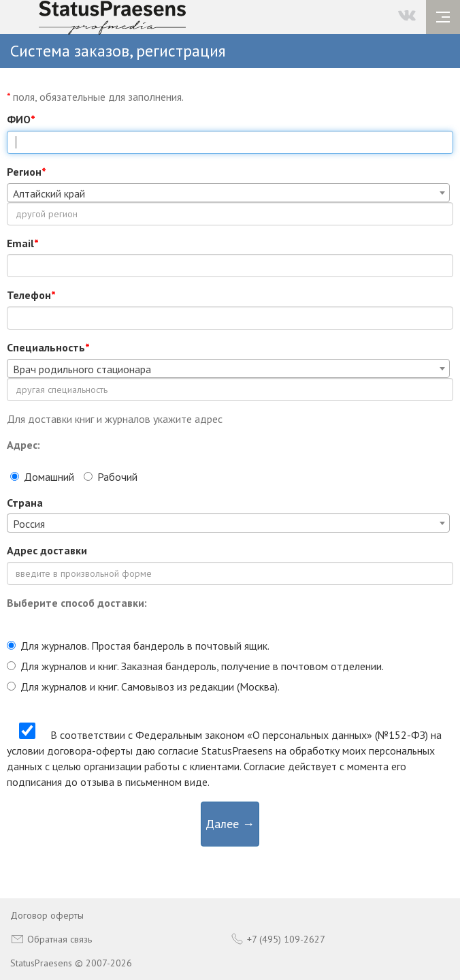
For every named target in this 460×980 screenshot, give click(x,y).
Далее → (230, 824)
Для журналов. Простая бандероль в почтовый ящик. (138, 646)
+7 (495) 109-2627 (278, 939)
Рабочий (111, 477)
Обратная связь (51, 939)
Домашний (42, 477)
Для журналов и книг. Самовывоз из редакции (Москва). (143, 686)
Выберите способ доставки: (77, 603)
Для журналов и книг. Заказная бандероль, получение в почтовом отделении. (195, 666)
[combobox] (228, 193)
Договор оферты (47, 915)
